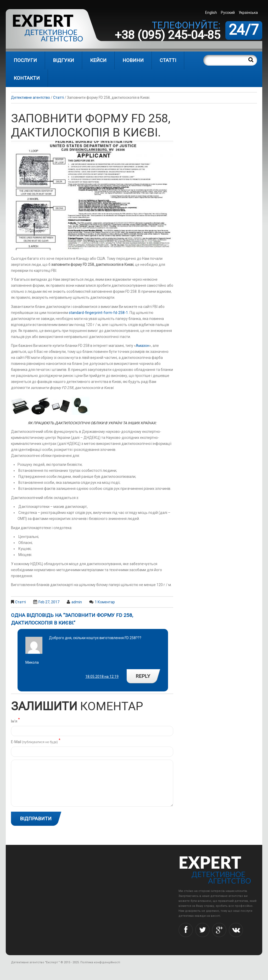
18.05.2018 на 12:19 (102, 677)
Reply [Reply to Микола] (143, 676)
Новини (133, 60)
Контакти (27, 78)
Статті (168, 60)
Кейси (98, 60)
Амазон (143, 346)
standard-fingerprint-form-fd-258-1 (98, 313)
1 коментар (105, 602)
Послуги (25, 60)
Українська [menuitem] (248, 13)
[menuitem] (212, 12)
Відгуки (63, 60)
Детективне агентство (30, 98)
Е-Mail (36, 741)
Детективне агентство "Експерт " (35, 962)
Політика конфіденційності (100, 962)
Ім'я (15, 721)
